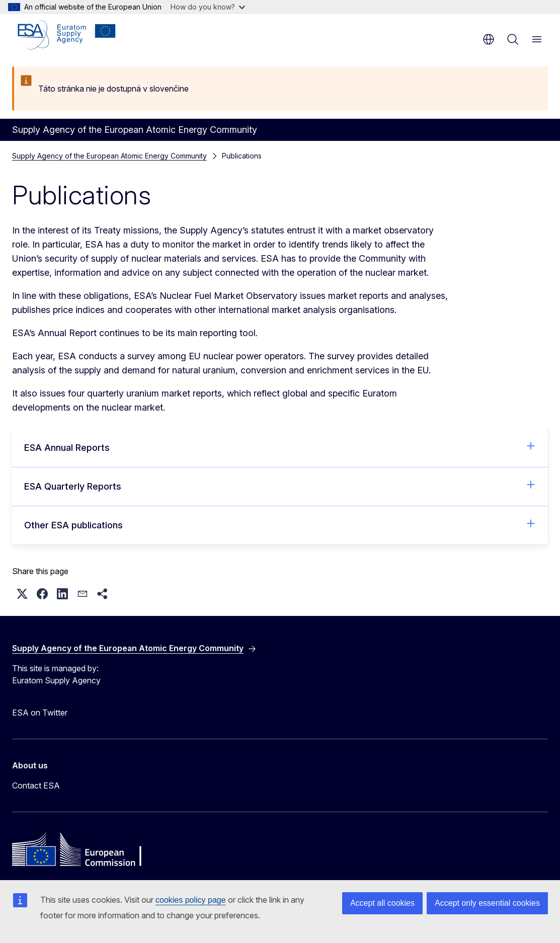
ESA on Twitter (40, 713)
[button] (22, 594)
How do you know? (208, 7)
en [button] (489, 39)
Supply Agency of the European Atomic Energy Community (109, 156)
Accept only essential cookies (487, 903)
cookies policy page (191, 900)
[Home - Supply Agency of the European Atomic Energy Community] (67, 35)
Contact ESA (36, 785)
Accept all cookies (382, 903)
